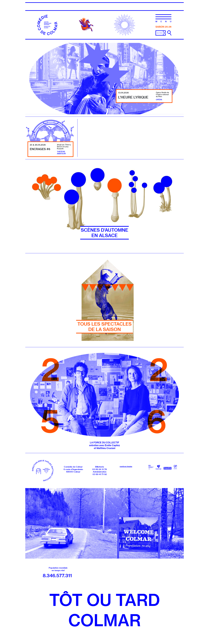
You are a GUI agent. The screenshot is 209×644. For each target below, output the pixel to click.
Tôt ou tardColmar (104, 610)
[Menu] (163, 18)
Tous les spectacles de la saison (104, 327)
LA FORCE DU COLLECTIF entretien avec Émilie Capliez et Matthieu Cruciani (104, 445)
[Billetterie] (161, 33)
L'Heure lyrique (133, 97)
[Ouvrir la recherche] (169, 33)
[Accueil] (48, 25)
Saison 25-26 (163, 27)
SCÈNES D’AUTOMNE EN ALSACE (104, 233)
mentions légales (126, 466)
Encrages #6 (40, 149)
